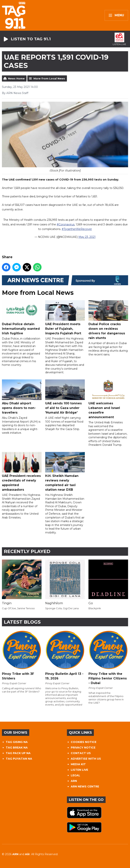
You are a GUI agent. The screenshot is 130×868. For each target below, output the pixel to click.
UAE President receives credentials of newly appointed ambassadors (22, 472)
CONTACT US (81, 753)
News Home (16, 78)
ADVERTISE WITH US (86, 759)
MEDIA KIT (78, 764)
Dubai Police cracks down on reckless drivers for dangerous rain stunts (108, 320)
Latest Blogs (22, 622)
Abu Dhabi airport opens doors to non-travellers (22, 397)
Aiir (27, 854)
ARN (74, 781)
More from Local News (49, 78)
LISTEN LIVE (79, 770)
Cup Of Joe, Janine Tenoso (18, 608)
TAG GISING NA (17, 742)
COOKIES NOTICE (84, 742)
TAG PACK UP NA (18, 753)
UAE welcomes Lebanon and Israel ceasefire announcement (108, 399)
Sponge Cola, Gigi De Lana (62, 608)
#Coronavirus (66, 225)
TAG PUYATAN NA (19, 759)
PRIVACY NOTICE (83, 748)
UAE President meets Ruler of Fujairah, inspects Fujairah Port (65, 318)
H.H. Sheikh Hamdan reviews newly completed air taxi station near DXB (65, 472)
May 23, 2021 (87, 237)
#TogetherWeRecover (77, 229)
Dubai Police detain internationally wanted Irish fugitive (22, 318)
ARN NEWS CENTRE (85, 786)
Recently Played (27, 551)
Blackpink (95, 608)
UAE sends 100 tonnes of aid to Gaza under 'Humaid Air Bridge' (65, 397)
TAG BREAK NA (17, 748)
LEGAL (75, 775)
